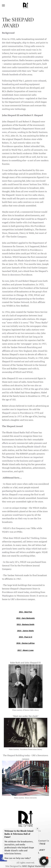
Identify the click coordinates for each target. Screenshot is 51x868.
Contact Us (43, 841)
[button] (3, 5)
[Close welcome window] (37, 829)
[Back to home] (26, 5)
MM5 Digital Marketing (33, 866)
